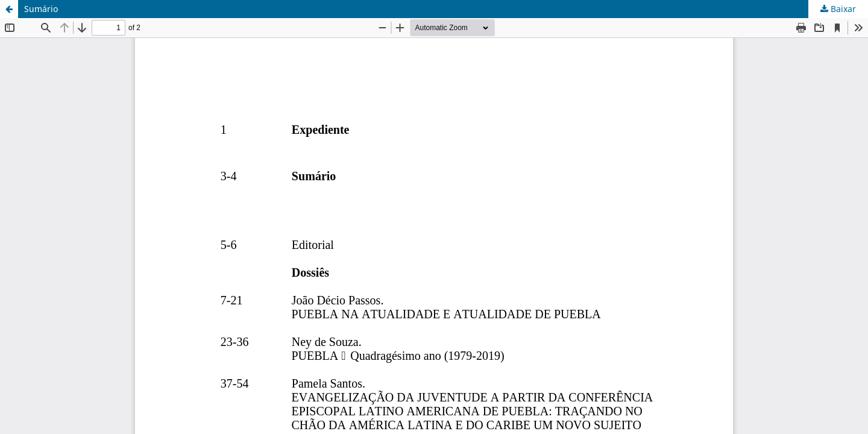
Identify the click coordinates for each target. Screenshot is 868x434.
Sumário (41, 9)
